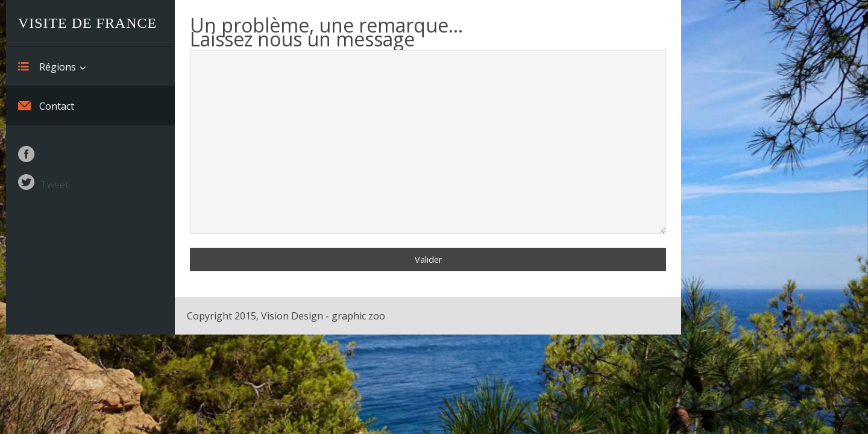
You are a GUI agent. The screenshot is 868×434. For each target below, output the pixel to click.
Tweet (55, 184)
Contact (46, 105)
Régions (47, 66)
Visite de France (87, 23)
